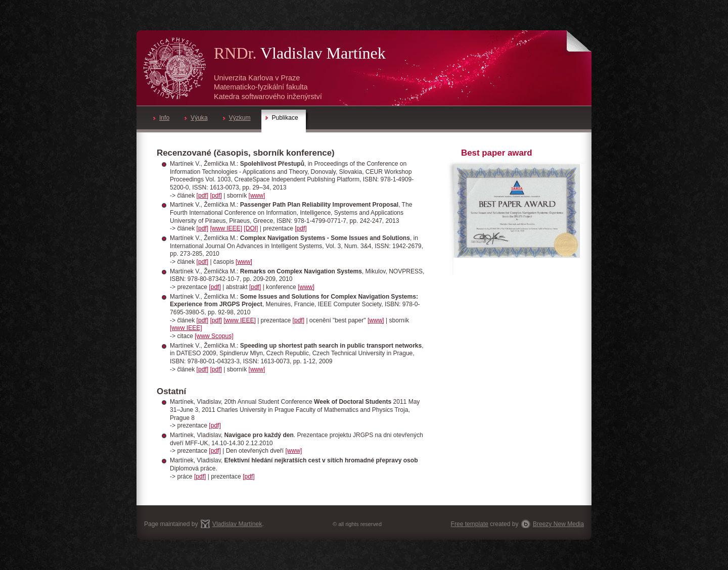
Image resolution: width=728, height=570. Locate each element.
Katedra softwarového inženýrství (268, 97)
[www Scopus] (214, 336)
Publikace (282, 118)
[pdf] (202, 196)
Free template (470, 524)
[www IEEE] (226, 228)
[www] (257, 196)
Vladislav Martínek (323, 53)
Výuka (196, 118)
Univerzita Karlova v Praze (257, 78)
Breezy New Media (558, 524)
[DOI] (251, 228)
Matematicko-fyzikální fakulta (261, 87)
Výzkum (237, 118)
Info (161, 118)
